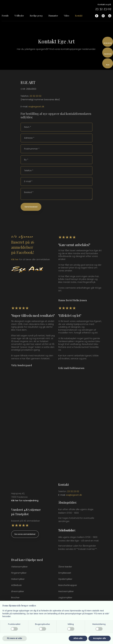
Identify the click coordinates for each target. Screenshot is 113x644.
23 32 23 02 (103, 9)
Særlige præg (36, 16)
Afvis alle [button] (78, 638)
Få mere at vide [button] (15, 638)
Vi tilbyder (19, 16)
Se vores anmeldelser (25, 534)
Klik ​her (15, 259)
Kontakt (79, 16)
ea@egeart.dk (36, 107)
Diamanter (53, 16)
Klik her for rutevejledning (25, 500)
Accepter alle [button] (100, 638)
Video (67, 16)
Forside (5, 16)
